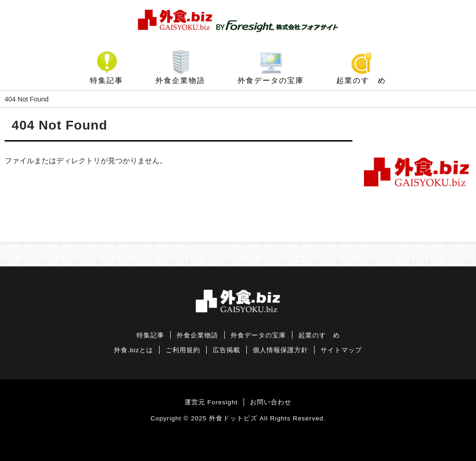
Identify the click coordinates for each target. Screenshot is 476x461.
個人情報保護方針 (280, 350)
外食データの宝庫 (271, 80)
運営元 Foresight (211, 402)
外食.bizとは (134, 350)
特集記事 (107, 80)
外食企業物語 (180, 80)
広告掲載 (226, 350)
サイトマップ (341, 350)
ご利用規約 (183, 350)
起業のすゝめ (361, 80)
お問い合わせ (271, 402)
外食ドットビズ (233, 418)
